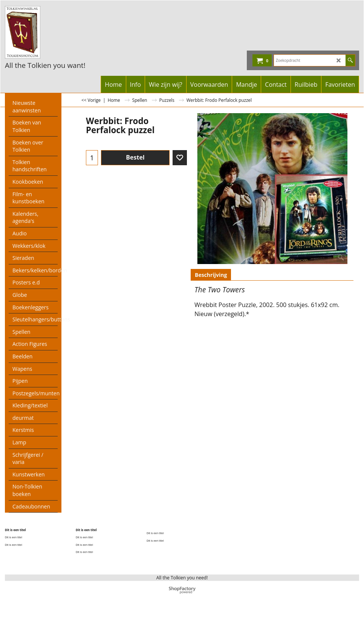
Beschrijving (211, 275)
